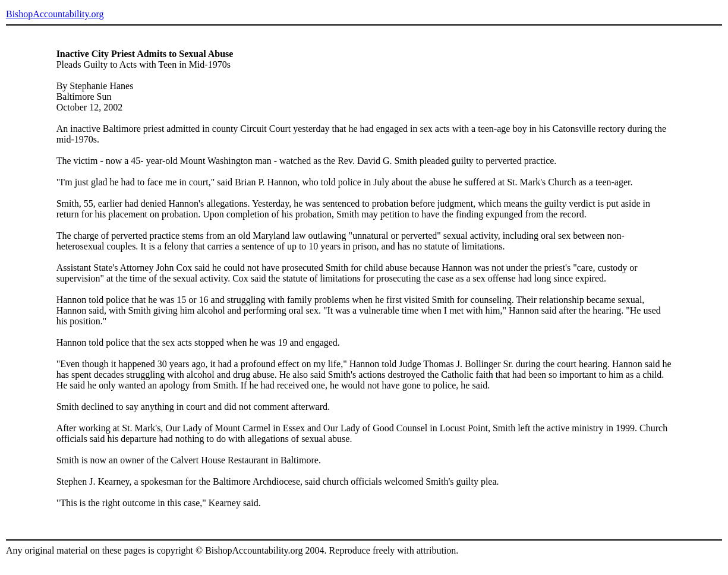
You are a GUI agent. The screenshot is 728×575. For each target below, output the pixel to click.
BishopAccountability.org (55, 14)
